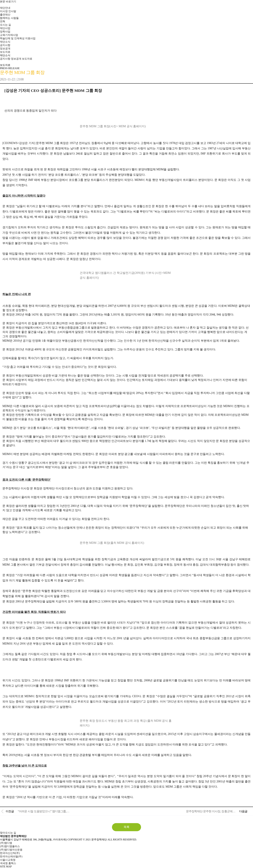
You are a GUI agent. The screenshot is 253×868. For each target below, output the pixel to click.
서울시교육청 (8, 860)
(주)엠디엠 (6, 843)
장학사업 (5, 32)
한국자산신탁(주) (10, 853)
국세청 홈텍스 (8, 863)
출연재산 (5, 15)
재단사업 (5, 28)
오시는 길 (5, 25)
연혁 (3, 21)
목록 (126, 827)
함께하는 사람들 (9, 18)
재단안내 (5, 8)
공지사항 (5, 45)
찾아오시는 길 (8, 833)
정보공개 (5, 49)
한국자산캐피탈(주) (11, 856)
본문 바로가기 (8, 2)
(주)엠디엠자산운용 (11, 850)
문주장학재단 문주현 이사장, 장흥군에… (211, 811)
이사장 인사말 (8, 11)
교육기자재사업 (9, 35)
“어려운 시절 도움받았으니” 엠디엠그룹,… (43, 811)
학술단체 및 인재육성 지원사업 (18, 38)
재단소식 (5, 42)
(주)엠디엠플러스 (10, 846)
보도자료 (5, 52)
